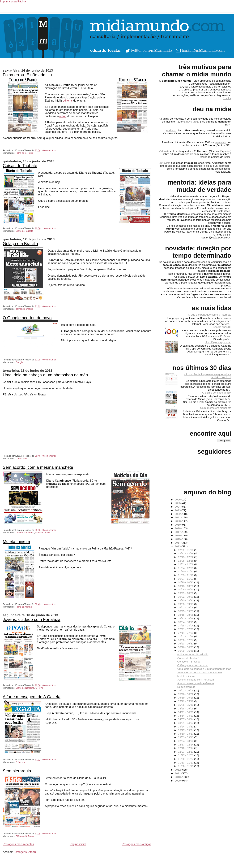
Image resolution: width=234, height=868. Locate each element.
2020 (178, 521)
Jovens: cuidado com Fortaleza (32, 619)
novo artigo (193, 122)
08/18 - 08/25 (186, 615)
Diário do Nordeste (25, 688)
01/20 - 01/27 (186, 759)
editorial (68, 101)
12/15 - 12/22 (186, 557)
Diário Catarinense (25, 533)
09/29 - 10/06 (186, 593)
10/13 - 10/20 (186, 586)
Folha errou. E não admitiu (27, 75)
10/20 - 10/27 (186, 582)
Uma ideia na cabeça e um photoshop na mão (45, 375)
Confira (227, 98)
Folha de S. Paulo (25, 153)
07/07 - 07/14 (186, 636)
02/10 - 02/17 (186, 748)
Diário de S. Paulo (25, 836)
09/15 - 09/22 (186, 600)
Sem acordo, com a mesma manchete (38, 467)
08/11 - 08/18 (186, 618)
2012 (178, 770)
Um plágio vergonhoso (218, 342)
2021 (178, 517)
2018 (178, 528)
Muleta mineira (16, 541)
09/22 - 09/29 (186, 597)
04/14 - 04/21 (186, 716)
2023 (178, 510)
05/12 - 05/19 (186, 701)
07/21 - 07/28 (186, 629)
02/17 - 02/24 (186, 745)
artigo (63, 116)
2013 (178, 546)
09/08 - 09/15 (186, 604)
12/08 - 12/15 (186, 561)
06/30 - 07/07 (186, 640)
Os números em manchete (216, 408)
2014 (178, 543)
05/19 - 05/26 (186, 698)
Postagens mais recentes (18, 844)
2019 (178, 525)
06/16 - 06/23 (186, 647)
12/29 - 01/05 (186, 550)
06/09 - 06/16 (186, 651)
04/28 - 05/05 (186, 708)
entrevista (220, 142)
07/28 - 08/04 (186, 625)
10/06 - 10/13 (186, 589)
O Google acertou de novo (27, 318)
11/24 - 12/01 (186, 568)
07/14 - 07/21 (186, 633)
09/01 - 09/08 (186, 607)
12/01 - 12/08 (186, 564)
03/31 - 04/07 (186, 723)
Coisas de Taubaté (20, 166)
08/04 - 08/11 (186, 622)
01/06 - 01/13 (186, 766)
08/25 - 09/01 (186, 611)
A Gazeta (20, 762)
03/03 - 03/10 (186, 737)
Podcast (171, 130)
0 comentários (49, 150)
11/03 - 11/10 (186, 575)
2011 (178, 773)
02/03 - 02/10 (186, 752)
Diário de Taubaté (24, 231)
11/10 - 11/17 (186, 571)
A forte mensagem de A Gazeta (32, 697)
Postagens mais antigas (137, 844)
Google (19, 362)
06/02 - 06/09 (186, 690)
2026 (178, 500)
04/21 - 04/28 (186, 712)
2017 (178, 532)
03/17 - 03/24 (186, 730)
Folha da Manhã (24, 607)
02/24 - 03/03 (186, 741)
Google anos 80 (222, 327)
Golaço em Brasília (20, 244)
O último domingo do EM (217, 393)
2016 (178, 535)
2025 (178, 503)
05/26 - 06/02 (186, 694)
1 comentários (49, 228)
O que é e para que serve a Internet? (210, 315)
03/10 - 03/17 (186, 734)
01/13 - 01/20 (186, 763)
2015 (178, 539)
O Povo (39, 688)
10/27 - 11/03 (186, 579)
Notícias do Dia (43, 533)
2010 (178, 777)
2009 (178, 781)
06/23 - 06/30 (186, 644)
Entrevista (164, 163)
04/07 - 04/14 (186, 719)
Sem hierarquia (17, 771)
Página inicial (78, 844)
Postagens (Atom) (25, 852)
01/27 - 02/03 (186, 755)
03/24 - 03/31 (186, 727)
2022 (178, 514)
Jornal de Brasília (24, 309)
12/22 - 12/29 (186, 553)
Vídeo (162, 151)
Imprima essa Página (13, 1)
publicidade (21, 458)
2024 (178, 507)
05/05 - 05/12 (186, 705)
